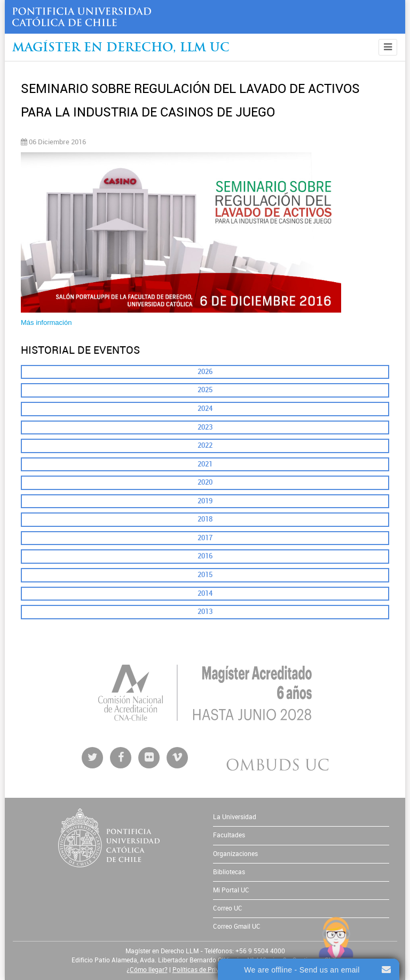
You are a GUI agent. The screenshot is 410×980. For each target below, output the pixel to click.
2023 (205, 427)
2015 (205, 575)
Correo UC (228, 908)
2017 (205, 538)
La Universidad (235, 817)
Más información (46, 322)
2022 (205, 445)
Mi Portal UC (231, 890)
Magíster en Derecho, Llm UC (121, 48)
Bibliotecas (229, 872)
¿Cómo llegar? (147, 970)
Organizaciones (235, 854)
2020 (205, 482)
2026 (205, 372)
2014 (205, 593)
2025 (205, 390)
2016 (205, 556)
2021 (205, 464)
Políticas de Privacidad (206, 970)
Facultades (229, 835)
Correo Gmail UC (237, 927)
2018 (205, 519)
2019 (205, 501)
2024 (205, 409)
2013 (205, 612)
